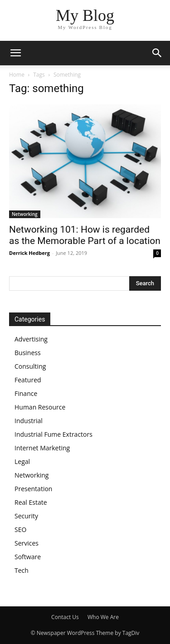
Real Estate (31, 502)
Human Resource (40, 407)
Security (26, 516)
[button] (15, 53)
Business (28, 353)
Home (17, 75)
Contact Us (65, 617)
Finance (26, 393)
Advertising (31, 339)
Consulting (30, 366)
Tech (22, 570)
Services (27, 543)
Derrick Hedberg (29, 253)
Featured (28, 380)
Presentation (33, 489)
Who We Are (103, 617)
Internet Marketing (42, 448)
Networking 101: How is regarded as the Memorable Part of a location (85, 235)
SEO (20, 529)
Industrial (29, 421)
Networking (25, 214)
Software (28, 557)
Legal (22, 461)
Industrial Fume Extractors (53, 434)
